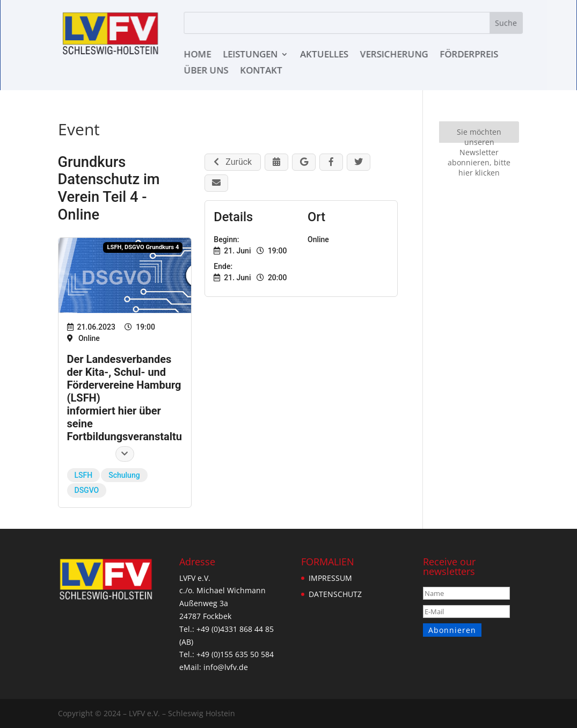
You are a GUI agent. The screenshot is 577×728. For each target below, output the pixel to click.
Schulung (124, 475)
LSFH (84, 475)
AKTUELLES (325, 55)
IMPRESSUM (330, 578)
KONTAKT (262, 71)
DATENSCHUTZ (335, 594)
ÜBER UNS (207, 71)
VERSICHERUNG (395, 55)
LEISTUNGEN (251, 55)
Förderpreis (470, 55)
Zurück (233, 162)
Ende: (223, 266)
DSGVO (87, 490)
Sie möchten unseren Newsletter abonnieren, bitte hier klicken (479, 134)
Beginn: (226, 239)
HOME (198, 55)
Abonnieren (452, 630)
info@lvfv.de (224, 667)
